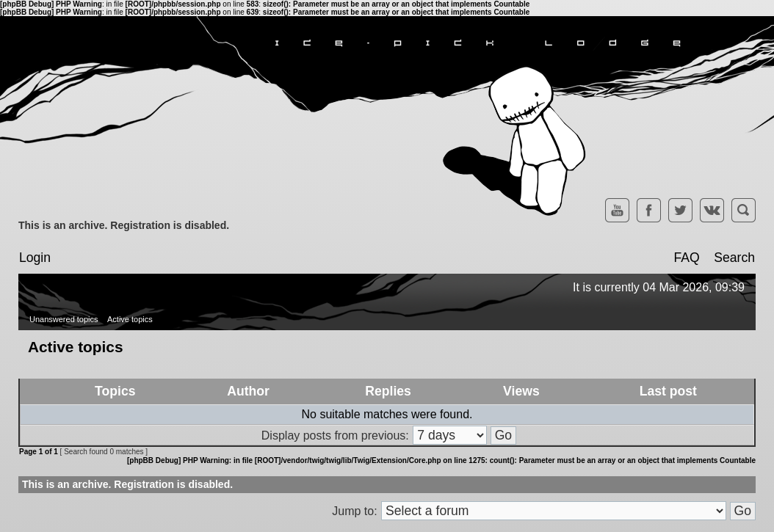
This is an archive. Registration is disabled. (124, 225)
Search (734, 258)
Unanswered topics (64, 319)
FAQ (686, 258)
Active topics (130, 319)
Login (35, 258)
